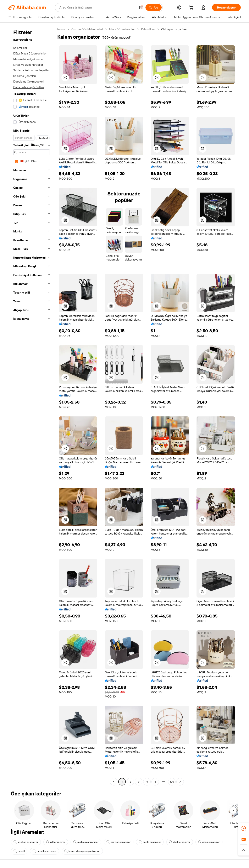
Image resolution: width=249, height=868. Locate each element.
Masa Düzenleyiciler (122, 29)
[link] (244, 828)
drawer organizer (119, 842)
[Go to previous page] (114, 782)
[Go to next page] (180, 782)
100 (172, 782)
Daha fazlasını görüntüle (29, 87)
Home (61, 29)
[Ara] (154, 7)
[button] (141, 7)
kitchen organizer (26, 842)
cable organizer (150, 842)
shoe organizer (209, 842)
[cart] (192, 8)
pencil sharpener (45, 851)
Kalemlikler (148, 29)
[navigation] (32, 406)
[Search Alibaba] (97, 7)
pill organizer (56, 842)
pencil (19, 851)
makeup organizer (86, 842)
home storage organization (82, 851)
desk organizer (180, 842)
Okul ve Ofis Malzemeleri (87, 29)
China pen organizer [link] (174, 29)
